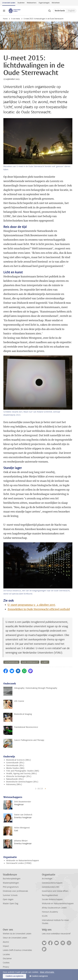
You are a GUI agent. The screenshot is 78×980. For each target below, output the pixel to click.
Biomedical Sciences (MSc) (19, 760)
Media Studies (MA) (15, 768)
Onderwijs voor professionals (15, 891)
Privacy (6, 967)
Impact (6, 946)
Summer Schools (10, 895)
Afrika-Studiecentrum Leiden (54, 908)
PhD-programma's (11, 887)
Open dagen (8, 899)
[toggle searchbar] (50, 11)
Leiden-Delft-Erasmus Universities (17, 950)
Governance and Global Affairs (55, 891)
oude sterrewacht (30, 662)
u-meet (45, 662)
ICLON (45, 916)
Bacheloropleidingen (12, 879)
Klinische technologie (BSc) (19, 776)
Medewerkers (32, 3)
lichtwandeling (11, 662)
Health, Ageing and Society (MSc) (22, 774)
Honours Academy (50, 912)
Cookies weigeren (40, 976)
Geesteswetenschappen (52, 883)
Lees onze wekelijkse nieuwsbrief (56, 934)
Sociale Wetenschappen (52, 899)
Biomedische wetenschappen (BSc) (22, 782)
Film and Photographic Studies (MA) (23, 771)
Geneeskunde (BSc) (15, 763)
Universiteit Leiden (9, 3)
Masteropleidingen (11, 883)
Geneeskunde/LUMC (51, 887)
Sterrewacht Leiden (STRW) (19, 863)
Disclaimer (7, 959)
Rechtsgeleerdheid (50, 895)
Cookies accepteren (14, 976)
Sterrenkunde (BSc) (15, 765)
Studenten (21, 3)
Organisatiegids (44, 3)
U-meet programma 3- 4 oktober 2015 (31, 605)
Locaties (6, 954)
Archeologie (47, 879)
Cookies (6, 963)
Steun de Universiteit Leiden (15, 938)
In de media (16, 19)
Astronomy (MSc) (14, 784)
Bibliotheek (56, 3)
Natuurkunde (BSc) (15, 779)
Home (5, 19)
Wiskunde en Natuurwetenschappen (23, 861)
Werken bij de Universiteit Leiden (17, 934)
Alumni (6, 942)
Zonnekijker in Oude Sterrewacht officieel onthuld (39, 609)
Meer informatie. (47, 972)
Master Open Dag (11, 904)
